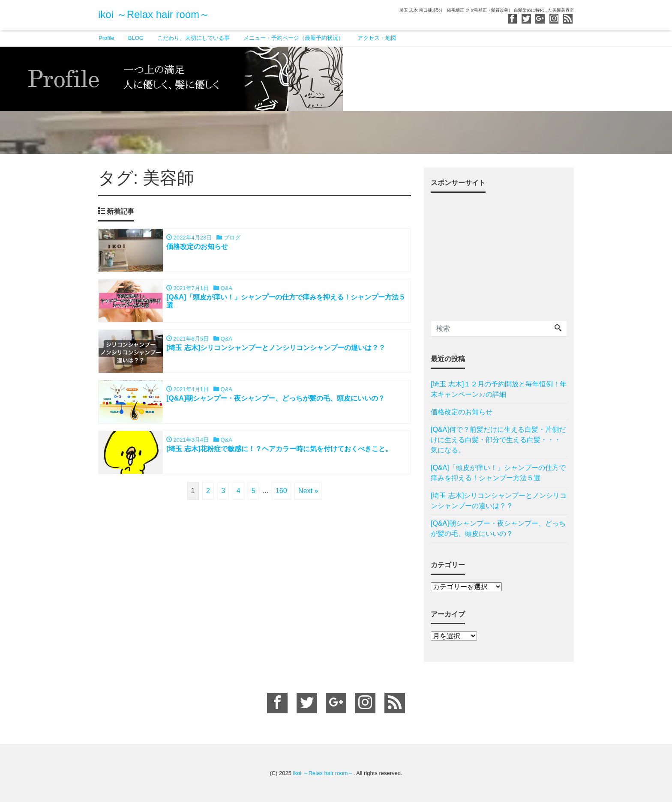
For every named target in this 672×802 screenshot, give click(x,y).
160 (281, 491)
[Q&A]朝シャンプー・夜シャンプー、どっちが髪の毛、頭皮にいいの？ (498, 528)
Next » (308, 491)
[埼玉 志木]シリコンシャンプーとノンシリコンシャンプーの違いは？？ (499, 501)
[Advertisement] (499, 253)
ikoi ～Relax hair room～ (154, 14)
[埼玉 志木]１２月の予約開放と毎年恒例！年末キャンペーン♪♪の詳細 (499, 389)
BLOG (136, 38)
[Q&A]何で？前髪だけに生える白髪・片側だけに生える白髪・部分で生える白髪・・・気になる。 (498, 440)
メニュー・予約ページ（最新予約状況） (294, 38)
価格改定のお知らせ (462, 412)
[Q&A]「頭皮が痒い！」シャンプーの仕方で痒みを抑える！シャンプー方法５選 (498, 473)
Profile (106, 38)
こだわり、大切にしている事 (193, 38)
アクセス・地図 (377, 38)
